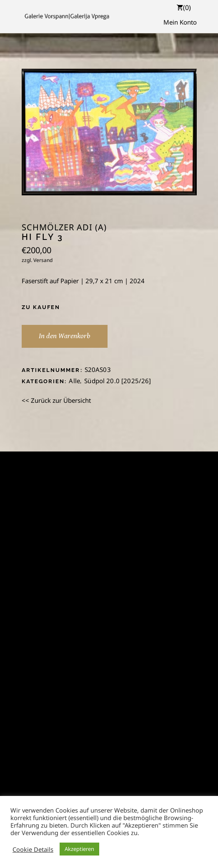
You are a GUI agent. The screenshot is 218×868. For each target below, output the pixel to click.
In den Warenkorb (65, 336)
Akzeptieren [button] (79, 849)
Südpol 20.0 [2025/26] (118, 381)
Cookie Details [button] (33, 849)
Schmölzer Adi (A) (64, 227)
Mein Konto (180, 22)
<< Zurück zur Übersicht (56, 400)
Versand (43, 260)
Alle (74, 381)
